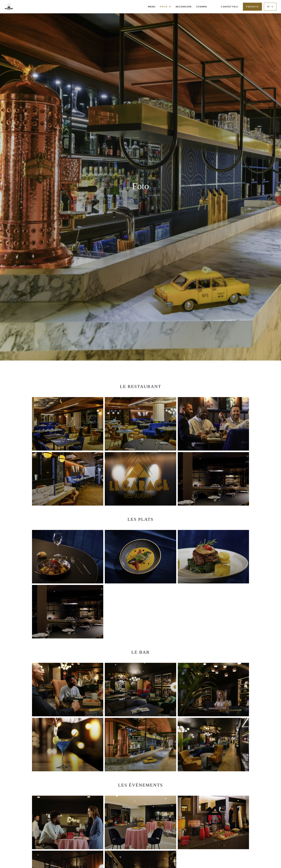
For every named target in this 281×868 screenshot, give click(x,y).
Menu (152, 7)
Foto (165, 7)
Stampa (202, 7)
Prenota (252, 7)
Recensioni (184, 7)
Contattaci (230, 7)
